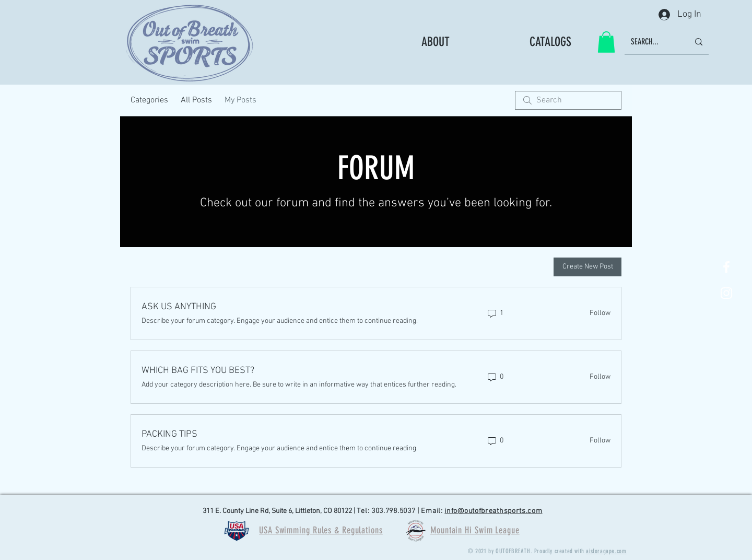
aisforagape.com (606, 551)
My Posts (240, 100)
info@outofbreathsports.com (493, 511)
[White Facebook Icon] (726, 267)
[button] (606, 42)
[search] (568, 100)
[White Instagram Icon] (726, 293)
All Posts (196, 100)
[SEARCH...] (652, 42)
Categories (149, 100)
